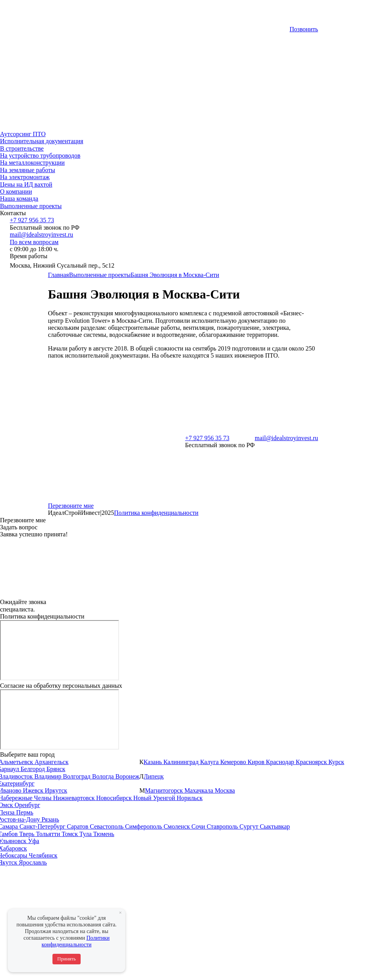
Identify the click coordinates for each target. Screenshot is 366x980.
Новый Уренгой (155, 798)
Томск (70, 834)
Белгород (34, 769)
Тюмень (104, 834)
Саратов (78, 826)
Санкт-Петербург (43, 826)
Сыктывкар (275, 826)
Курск (336, 762)
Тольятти (49, 834)
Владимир (49, 776)
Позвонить (304, 29)
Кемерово (234, 762)
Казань (154, 762)
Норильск (189, 798)
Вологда (104, 776)
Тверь (28, 834)
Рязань (50, 819)
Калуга (210, 762)
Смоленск (178, 826)
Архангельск (51, 762)
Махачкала (199, 790)
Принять (66, 959)
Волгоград (78, 776)
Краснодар (281, 762)
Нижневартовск (75, 798)
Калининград (182, 762)
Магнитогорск (165, 790)
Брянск (56, 769)
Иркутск (56, 790)
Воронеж (127, 776)
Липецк (154, 776)
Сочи (199, 826)
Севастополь (108, 826)
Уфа (33, 841)
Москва (225, 790)
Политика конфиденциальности (156, 513)
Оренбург (27, 805)
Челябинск (43, 855)
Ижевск (34, 790)
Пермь (25, 812)
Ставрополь (223, 826)
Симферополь (144, 826)
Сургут (250, 826)
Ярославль (33, 862)
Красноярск (312, 762)
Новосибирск (115, 798)
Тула (86, 834)
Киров (257, 762)
